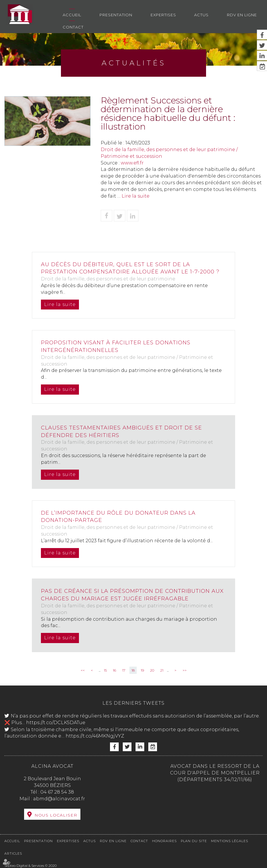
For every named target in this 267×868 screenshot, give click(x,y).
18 (133, 670)
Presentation (116, 15)
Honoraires (164, 841)
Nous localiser (56, 815)
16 (114, 670)
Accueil (72, 15)
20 (152, 670)
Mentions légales (230, 841)
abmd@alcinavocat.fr (59, 799)
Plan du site (194, 841)
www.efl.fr (132, 163)
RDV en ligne (242, 15)
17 (124, 670)
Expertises (163, 15)
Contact (73, 27)
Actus (201, 15)
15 (105, 670)
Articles (13, 853)
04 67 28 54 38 (57, 792)
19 (142, 670)
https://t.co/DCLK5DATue (56, 723)
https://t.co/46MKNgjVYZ (95, 736)
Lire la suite (136, 196)
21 (162, 670)
